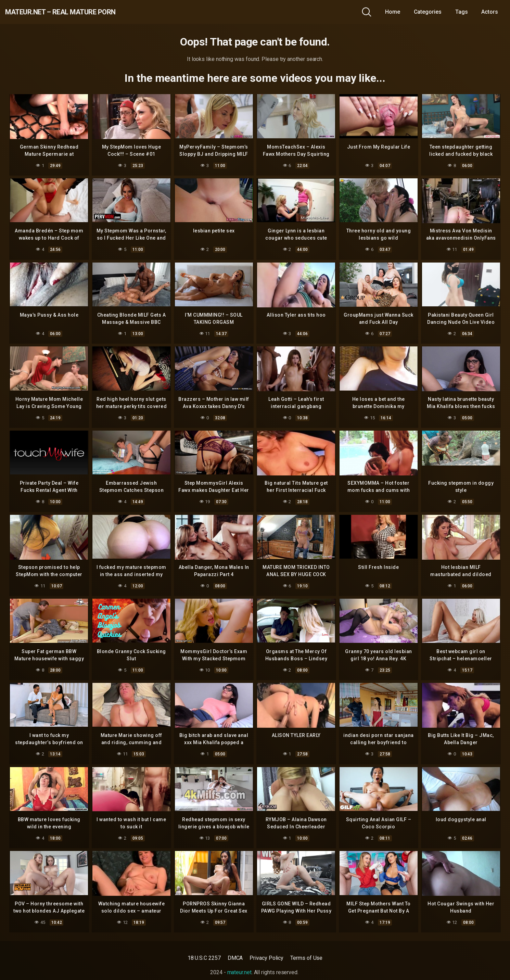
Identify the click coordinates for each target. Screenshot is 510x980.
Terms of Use (306, 958)
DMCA (235, 958)
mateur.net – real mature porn (85, 12)
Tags (462, 12)
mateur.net (239, 972)
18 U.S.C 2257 (204, 958)
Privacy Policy (266, 958)
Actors (490, 12)
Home (393, 12)
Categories (428, 12)
